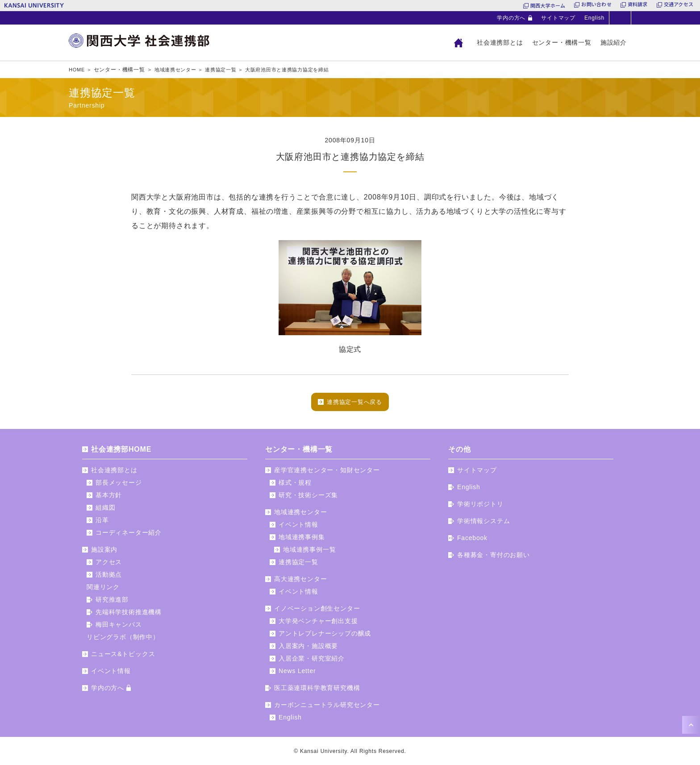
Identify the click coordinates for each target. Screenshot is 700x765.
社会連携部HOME (121, 452)
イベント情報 (111, 674)
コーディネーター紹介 (129, 536)
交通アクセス (679, 5)
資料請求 (638, 5)
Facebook (472, 541)
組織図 (105, 511)
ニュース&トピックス (123, 657)
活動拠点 (109, 578)
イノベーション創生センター (317, 611)
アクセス (109, 565)
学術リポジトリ (480, 507)
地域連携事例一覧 (309, 553)
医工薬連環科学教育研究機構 (317, 691)
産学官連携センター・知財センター (327, 473)
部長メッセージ (119, 486)
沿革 (102, 523)
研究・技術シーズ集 (308, 498)
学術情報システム (483, 524)
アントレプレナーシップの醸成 (325, 636)
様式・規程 (295, 486)
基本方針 (109, 498)
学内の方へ (511, 18)
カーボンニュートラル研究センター (327, 708)
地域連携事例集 (302, 540)
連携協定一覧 (298, 565)
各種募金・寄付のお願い (494, 558)
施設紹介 (614, 42)
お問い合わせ (596, 5)
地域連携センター (300, 515)
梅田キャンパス (119, 628)
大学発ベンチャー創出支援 (318, 624)
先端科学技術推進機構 (129, 615)
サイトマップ (558, 18)
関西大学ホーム (548, 5)
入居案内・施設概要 (308, 649)
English (594, 18)
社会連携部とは (500, 42)
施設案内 (104, 553)
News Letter (297, 674)
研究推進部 (112, 603)
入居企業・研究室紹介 (312, 661)
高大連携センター (300, 582)
